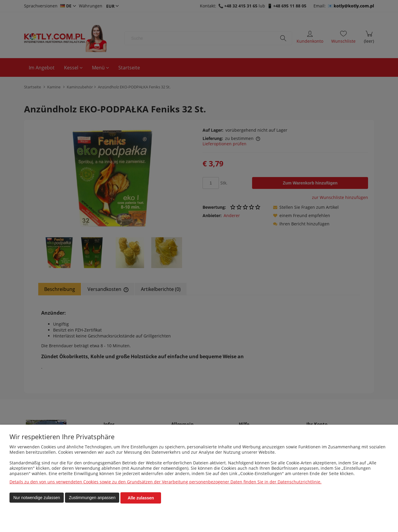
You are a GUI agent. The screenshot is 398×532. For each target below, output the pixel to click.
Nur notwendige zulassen (37, 498)
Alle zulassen (141, 498)
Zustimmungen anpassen (92, 498)
